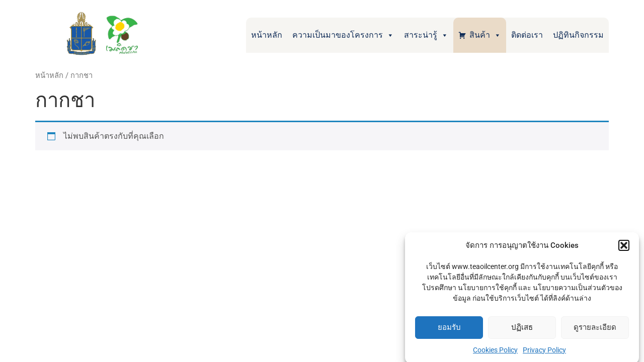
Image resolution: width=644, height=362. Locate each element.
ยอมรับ (449, 330)
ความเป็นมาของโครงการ (343, 35)
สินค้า (485, 35)
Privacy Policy (544, 352)
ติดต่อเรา (527, 35)
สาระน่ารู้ (426, 35)
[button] (624, 248)
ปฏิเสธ (522, 330)
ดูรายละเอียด (595, 330)
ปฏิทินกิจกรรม (578, 35)
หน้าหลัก (267, 35)
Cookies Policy (495, 352)
